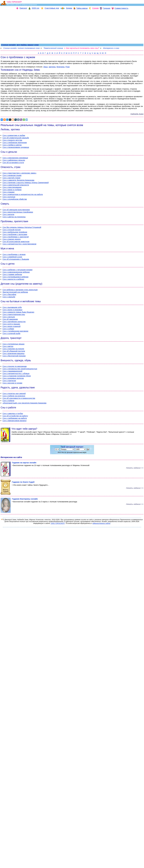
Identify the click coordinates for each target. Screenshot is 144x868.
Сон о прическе (9, 381)
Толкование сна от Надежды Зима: (20, 70)
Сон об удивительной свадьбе (16, 138)
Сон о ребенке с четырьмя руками (17, 270)
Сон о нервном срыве (12, 175)
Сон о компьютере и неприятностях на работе (23, 194)
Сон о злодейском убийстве (15, 199)
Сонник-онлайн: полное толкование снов (21, 48)
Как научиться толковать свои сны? (83, 48)
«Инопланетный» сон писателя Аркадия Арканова (24, 403)
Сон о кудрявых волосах (13, 378)
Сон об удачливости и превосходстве (19, 398)
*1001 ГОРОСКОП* (58, 523)
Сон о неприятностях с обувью (16, 373)
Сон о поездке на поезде (13, 349)
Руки (68, 67)
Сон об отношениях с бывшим (16, 259)
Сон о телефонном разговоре (15, 331)
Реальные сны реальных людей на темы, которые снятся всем (42, 125)
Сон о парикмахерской (12, 371)
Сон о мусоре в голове (12, 383)
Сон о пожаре (9, 192)
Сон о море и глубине (12, 190)
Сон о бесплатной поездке (14, 356)
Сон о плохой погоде (12, 230)
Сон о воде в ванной (11, 326)
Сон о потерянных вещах (13, 344)
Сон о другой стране (11, 178)
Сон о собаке (8, 329)
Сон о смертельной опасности (16, 185)
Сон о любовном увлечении (15, 142)
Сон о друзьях (9, 317)
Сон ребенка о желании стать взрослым (20, 290)
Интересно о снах (111, 48)
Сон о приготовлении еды (14, 314)
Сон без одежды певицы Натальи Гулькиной (22, 227)
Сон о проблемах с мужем (14, 254)
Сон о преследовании (12, 187)
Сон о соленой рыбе (11, 333)
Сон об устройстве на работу (15, 416)
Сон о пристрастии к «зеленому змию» (19, 173)
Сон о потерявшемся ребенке (16, 277)
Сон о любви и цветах (12, 145)
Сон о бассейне (9, 294)
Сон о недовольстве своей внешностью (20, 369)
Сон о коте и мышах (11, 324)
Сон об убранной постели (14, 351)
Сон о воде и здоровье (12, 310)
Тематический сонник (53, 48)
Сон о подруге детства (12, 140)
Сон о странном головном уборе (17, 376)
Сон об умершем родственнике (16, 210)
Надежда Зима (137, 114)
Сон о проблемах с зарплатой (16, 237)
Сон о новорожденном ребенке (16, 272)
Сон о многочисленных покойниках (18, 212)
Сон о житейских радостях (14, 322)
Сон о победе (8, 401)
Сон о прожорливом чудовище (16, 147)
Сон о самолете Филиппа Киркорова (18, 180)
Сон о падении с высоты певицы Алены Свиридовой (26, 182)
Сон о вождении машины (13, 353)
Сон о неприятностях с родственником (19, 244)
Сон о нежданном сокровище (15, 158)
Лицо (46, 67)
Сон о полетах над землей (14, 393)
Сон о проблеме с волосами (15, 234)
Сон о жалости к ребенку (13, 279)
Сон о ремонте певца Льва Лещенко (18, 312)
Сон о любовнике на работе (15, 418)
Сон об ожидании (10, 319)
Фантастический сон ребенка (15, 292)
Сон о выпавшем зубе (12, 307)
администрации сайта (101, 523)
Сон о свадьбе (9, 297)
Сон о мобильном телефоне (15, 232)
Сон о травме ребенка (12, 274)
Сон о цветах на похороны (14, 217)
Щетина (52, 67)
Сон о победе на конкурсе (14, 396)
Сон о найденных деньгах (14, 160)
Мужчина (60, 67)
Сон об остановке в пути (13, 162)
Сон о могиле (8, 214)
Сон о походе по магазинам (15, 366)
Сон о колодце (9, 197)
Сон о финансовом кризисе (15, 421)
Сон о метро (8, 346)
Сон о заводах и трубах (13, 413)
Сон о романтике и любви (14, 135)
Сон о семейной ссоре (12, 257)
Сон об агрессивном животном (16, 242)
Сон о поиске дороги (11, 239)
